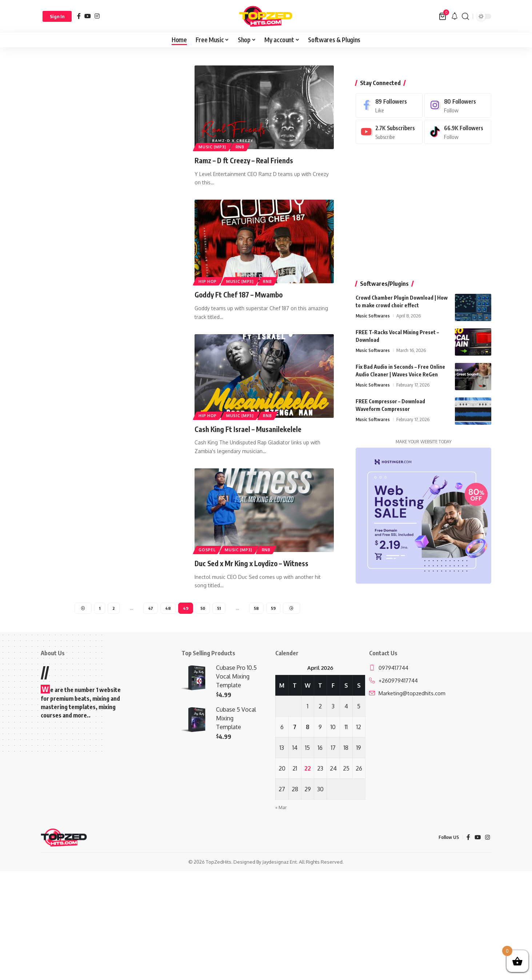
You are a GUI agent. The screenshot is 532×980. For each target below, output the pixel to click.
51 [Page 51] (219, 609)
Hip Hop (209, 281)
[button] (57, 16)
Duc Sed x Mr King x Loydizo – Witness (260, 563)
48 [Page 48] (168, 609)
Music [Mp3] (214, 146)
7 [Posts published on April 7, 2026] (295, 728)
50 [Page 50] (203, 609)
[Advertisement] (110, 119)
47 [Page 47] (150, 609)
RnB (243, 146)
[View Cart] (443, 16)
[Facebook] (79, 16)
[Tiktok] (458, 118)
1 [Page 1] (99, 609)
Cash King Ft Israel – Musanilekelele (254, 428)
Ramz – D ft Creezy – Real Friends (250, 160)
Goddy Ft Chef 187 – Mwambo (245, 294)
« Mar (281, 808)
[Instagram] (97, 16)
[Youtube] (389, 118)
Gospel (208, 549)
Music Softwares (373, 302)
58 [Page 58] (257, 609)
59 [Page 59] (274, 609)
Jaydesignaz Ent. (280, 863)
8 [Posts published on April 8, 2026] (308, 728)
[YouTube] (88, 16)
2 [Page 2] (113, 609)
